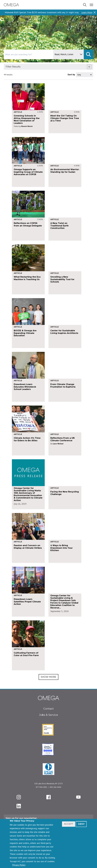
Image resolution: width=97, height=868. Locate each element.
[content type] (68, 54)
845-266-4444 (55, 787)
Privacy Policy (19, 865)
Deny (81, 824)
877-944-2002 (41, 787)
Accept (69, 824)
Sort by (71, 74)
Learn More (87, 12)
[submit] (88, 54)
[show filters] (89, 67)
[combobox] (39, 54)
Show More (48, 677)
